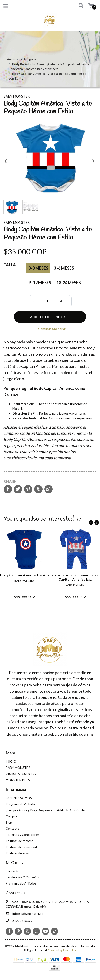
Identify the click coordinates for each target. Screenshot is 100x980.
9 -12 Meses (40, 283)
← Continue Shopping (50, 329)
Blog (9, 822)
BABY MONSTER (18, 768)
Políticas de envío (18, 853)
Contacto (12, 828)
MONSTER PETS (18, 780)
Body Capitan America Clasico (24, 575)
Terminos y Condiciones (23, 835)
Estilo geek (28, 59)
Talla (10, 265)
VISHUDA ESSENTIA (21, 774)
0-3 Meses (38, 268)
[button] (79, 6)
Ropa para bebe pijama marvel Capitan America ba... (75, 577)
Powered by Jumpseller (62, 950)
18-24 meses (69, 283)
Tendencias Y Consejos (22, 877)
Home (11, 59)
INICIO (11, 761)
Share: (11, 482)
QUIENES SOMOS (19, 798)
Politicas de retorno (20, 841)
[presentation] (6, 163)
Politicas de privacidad (21, 847)
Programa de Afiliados (21, 804)
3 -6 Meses (64, 268)
